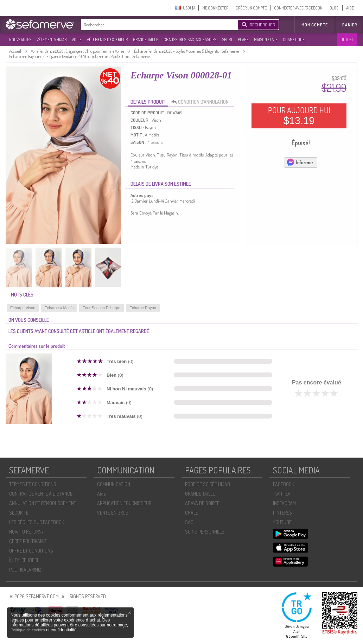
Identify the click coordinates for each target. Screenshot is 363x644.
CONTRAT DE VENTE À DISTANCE (41, 494)
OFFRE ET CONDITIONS (31, 551)
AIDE (350, 8)
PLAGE (243, 40)
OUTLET (347, 40)
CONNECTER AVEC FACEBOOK (298, 8)
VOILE (77, 40)
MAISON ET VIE (266, 40)
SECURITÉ (19, 513)
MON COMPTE (315, 25)
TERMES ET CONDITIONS (33, 484)
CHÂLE (192, 513)
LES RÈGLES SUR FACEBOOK (37, 522)
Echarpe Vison (23, 308)
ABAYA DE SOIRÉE (202, 503)
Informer (300, 162)
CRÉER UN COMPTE (251, 8)
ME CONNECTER (215, 8)
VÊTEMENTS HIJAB (52, 40)
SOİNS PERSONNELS (205, 532)
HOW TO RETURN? (26, 532)
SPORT (227, 40)
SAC (189, 522)
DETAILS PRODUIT (148, 102)
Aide (101, 494)
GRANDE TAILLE (146, 40)
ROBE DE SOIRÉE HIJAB (208, 484)
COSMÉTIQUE (294, 40)
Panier (350, 25)
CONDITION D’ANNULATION (202, 102)
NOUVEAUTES (20, 40)
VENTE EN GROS (113, 513)
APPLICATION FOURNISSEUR (124, 503)
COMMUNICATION (114, 484)
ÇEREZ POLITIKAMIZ (28, 541)
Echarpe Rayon (143, 308)
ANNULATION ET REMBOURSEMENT (43, 503)
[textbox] (158, 25)
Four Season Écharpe (101, 308)
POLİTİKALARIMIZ (25, 570)
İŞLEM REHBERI (24, 560)
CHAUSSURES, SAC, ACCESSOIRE (190, 40)
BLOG (334, 8)
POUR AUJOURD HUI (299, 116)
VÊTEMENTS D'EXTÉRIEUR (107, 40)
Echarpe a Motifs (59, 308)
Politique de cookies (28, 630)
